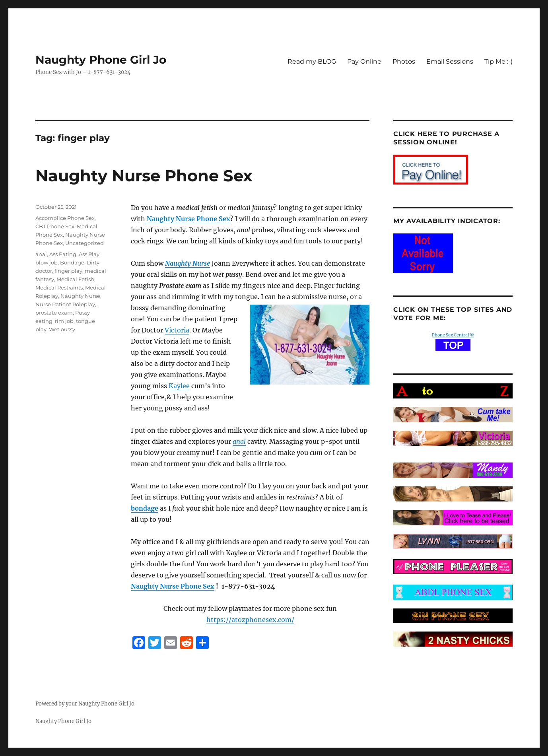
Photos (404, 61)
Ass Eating (63, 254)
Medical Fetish (75, 279)
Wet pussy (62, 329)
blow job (47, 262)
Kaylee (179, 386)
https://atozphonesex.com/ (250, 620)
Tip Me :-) (498, 61)
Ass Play (89, 254)
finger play (68, 271)
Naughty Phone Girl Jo (101, 60)
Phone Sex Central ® (453, 335)
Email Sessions (450, 61)
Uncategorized (85, 243)
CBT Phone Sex (55, 226)
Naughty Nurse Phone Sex (144, 176)
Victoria (177, 330)
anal (41, 254)
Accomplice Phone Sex (65, 218)
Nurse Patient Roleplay (65, 304)
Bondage (72, 262)
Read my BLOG (312, 61)
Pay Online (364, 61)
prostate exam (54, 313)
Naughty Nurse (80, 296)
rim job (64, 321)
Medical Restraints (59, 288)
